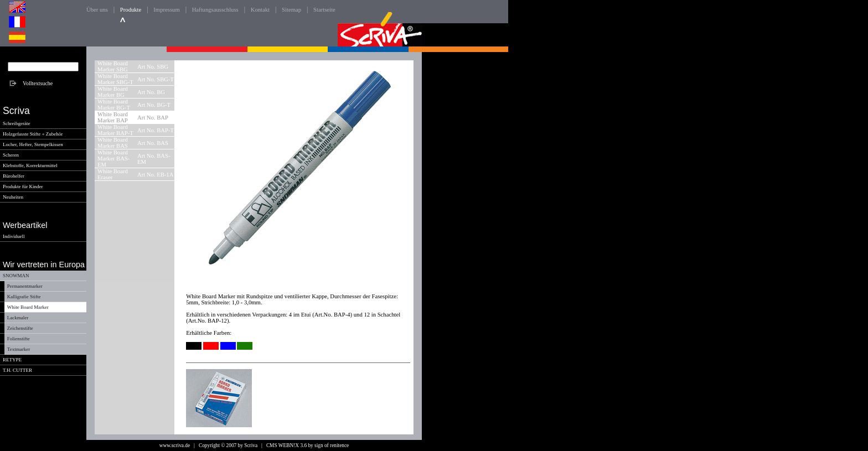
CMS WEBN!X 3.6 (286, 445)
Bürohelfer (14, 176)
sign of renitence (332, 445)
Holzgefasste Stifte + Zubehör (33, 134)
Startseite (324, 10)
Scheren (11, 155)
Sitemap (291, 10)
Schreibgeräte (16, 123)
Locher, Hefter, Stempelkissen (33, 144)
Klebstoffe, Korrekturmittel (30, 165)
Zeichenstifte (20, 328)
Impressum (166, 10)
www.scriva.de (175, 445)
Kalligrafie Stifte (24, 297)
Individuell (14, 236)
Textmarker (19, 349)
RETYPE (12, 360)
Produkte (131, 10)
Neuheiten (13, 197)
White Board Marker (28, 307)
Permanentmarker (25, 286)
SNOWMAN (16, 276)
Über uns (97, 10)
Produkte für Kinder (23, 186)
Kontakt (260, 10)
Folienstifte (19, 339)
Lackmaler (18, 318)
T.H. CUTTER (17, 370)
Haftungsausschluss (215, 10)
